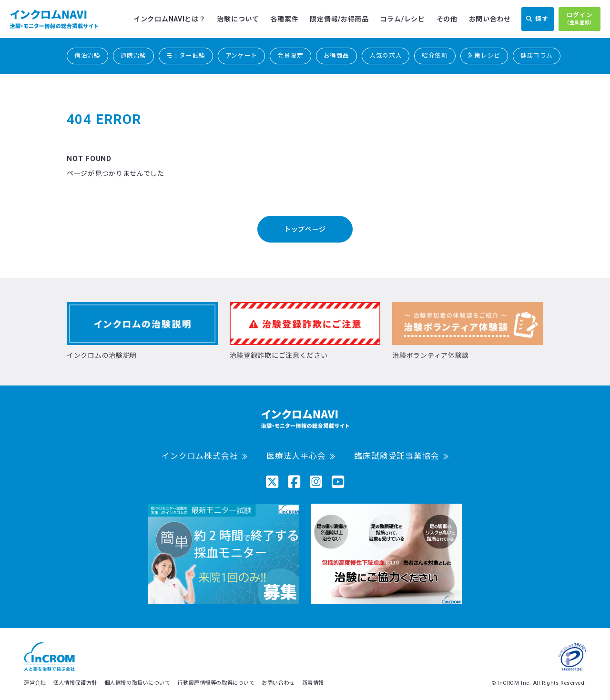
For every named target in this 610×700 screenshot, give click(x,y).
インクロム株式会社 (200, 456)
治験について (238, 19)
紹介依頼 (435, 56)
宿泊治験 (87, 56)
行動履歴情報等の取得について (216, 683)
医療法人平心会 (296, 456)
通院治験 (134, 56)
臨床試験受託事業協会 (396, 456)
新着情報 (313, 683)
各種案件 (285, 19)
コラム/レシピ (403, 19)
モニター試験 (186, 56)
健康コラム (537, 56)
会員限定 (290, 56)
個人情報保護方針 (75, 683)
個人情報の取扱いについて (137, 683)
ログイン (579, 19)
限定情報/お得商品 (339, 19)
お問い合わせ (490, 19)
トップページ (305, 229)
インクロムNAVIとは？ (169, 19)
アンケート (241, 56)
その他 (447, 19)
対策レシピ (484, 56)
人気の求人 (386, 56)
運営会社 (35, 683)
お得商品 (337, 56)
